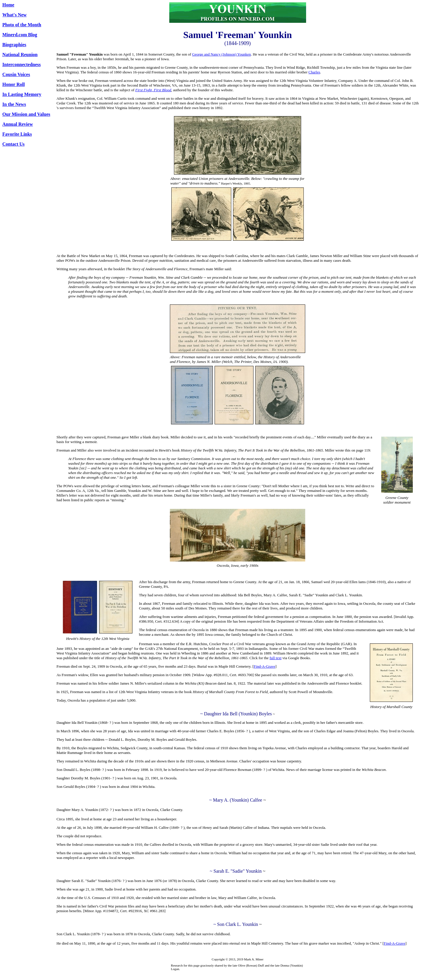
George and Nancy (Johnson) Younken (221, 54)
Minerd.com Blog (20, 35)
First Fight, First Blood (153, 90)
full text (276, 658)
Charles (314, 72)
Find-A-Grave (265, 666)
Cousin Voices (16, 74)
